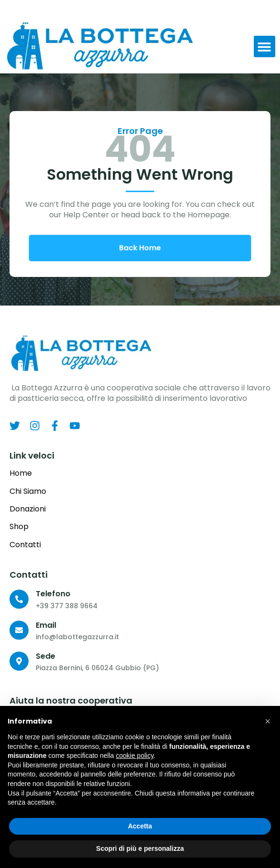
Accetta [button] (140, 826)
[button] (265, 46)
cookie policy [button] (135, 756)
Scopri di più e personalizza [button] (140, 848)
